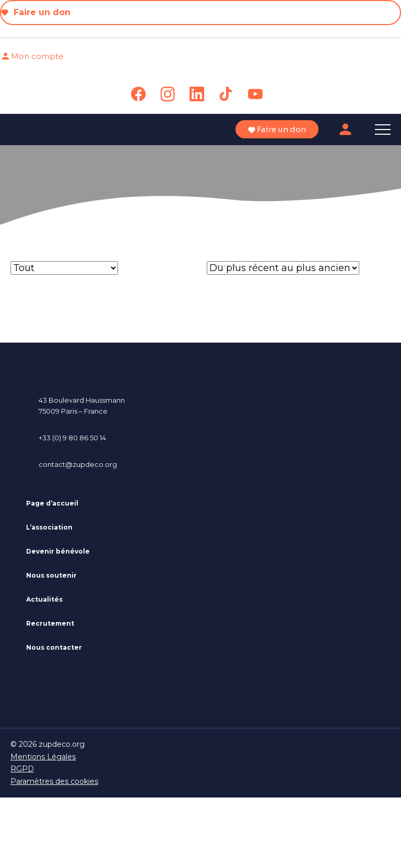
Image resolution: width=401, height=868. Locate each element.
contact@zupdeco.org (78, 464)
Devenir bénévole (58, 551)
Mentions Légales (43, 757)
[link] (138, 94)
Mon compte (32, 56)
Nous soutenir (51, 575)
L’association (49, 527)
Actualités (44, 599)
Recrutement (50, 623)
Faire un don (36, 12)
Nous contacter (54, 647)
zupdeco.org (62, 744)
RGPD (22, 769)
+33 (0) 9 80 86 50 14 (72, 438)
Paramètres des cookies (54, 781)
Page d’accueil (52, 503)
